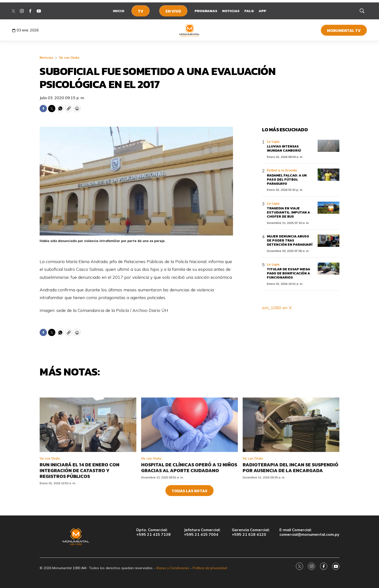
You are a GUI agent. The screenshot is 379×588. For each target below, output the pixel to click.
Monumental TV (344, 30)
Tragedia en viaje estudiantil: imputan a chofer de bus (288, 212)
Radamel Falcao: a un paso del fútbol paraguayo (287, 180)
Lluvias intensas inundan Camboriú (284, 148)
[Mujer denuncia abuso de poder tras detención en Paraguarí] (328, 241)
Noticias (231, 11)
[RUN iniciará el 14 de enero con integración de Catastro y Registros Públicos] (88, 464)
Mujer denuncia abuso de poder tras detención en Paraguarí (290, 240)
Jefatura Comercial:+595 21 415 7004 (202, 532)
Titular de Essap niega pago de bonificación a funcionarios (288, 273)
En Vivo (173, 11)
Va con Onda (69, 58)
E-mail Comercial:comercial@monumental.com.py (309, 532)
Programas (206, 11)
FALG (249, 11)
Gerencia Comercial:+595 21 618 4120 (251, 532)
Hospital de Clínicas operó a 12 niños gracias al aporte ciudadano (189, 507)
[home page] (190, 30)
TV (141, 11)
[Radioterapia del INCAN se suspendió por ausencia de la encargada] (291, 464)
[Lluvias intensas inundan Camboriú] (328, 146)
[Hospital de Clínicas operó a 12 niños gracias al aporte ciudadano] (189, 464)
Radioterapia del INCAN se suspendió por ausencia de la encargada (291, 507)
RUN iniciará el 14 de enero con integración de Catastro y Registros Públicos (80, 510)
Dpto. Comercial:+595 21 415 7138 (153, 532)
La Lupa (273, 141)
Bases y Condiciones (173, 568)
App (262, 11)
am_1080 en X (277, 308)
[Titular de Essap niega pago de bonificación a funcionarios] (328, 269)
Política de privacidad (210, 568)
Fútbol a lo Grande (282, 170)
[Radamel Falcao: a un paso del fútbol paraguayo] (328, 175)
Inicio (119, 11)
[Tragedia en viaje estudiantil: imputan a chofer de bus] (328, 208)
